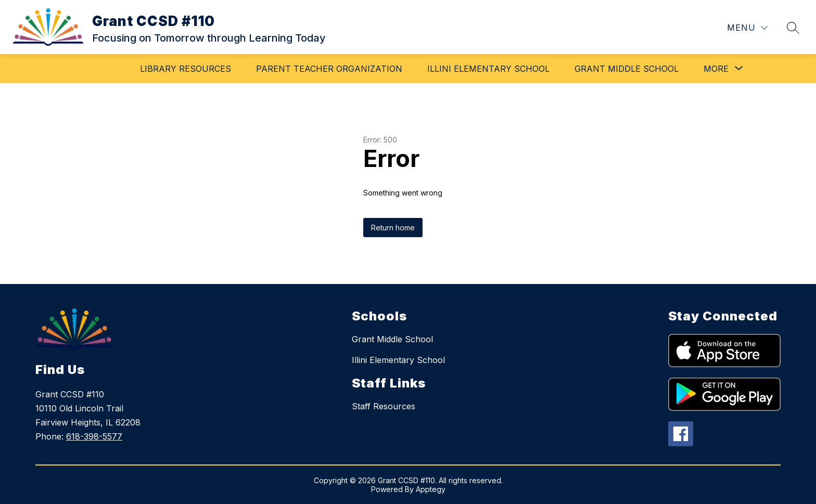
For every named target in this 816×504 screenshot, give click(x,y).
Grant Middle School (627, 69)
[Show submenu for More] (716, 69)
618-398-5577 (94, 436)
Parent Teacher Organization (329, 69)
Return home (393, 228)
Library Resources (186, 69)
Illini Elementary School (488, 69)
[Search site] (793, 28)
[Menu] (747, 28)
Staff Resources (384, 406)
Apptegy (431, 489)
